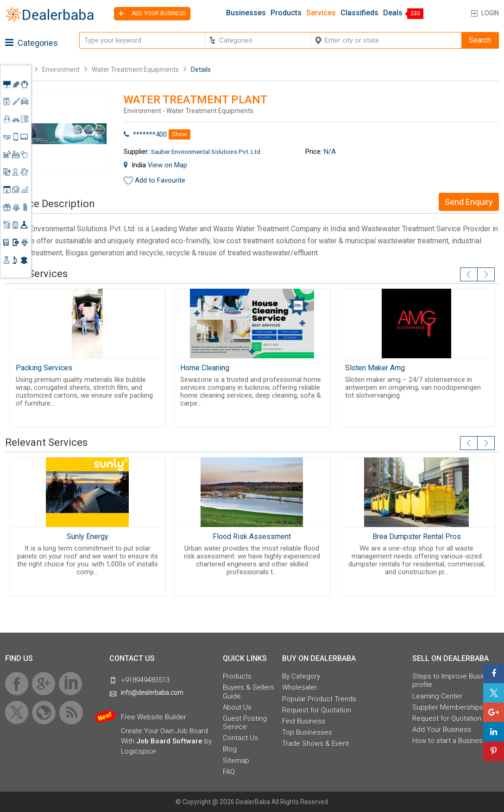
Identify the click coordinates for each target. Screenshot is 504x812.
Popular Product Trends (319, 699)
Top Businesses (307, 732)
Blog (230, 749)
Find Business (304, 721)
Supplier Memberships (448, 707)
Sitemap (236, 761)
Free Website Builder (154, 717)
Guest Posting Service (245, 723)
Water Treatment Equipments (135, 70)
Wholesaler (299, 687)
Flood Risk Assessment (252, 536)
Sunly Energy (88, 536)
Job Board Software (169, 741)
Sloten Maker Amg (375, 368)
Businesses (246, 13)
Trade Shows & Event (315, 743)
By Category (301, 676)
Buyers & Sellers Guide (249, 691)
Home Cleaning (205, 368)
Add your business (150, 14)
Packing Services (44, 368)
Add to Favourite (160, 180)
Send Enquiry (469, 202)
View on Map (167, 165)
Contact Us (240, 738)
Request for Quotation (317, 710)
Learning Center (437, 696)
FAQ (229, 772)
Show (180, 134)
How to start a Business (449, 741)
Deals (393, 13)
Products (286, 13)
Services (321, 13)
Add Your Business (442, 730)
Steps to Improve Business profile (455, 680)
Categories (31, 43)
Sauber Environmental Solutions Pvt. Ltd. (206, 152)
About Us (237, 707)
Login (490, 13)
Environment (61, 70)
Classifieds (359, 13)
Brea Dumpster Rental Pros (417, 536)
